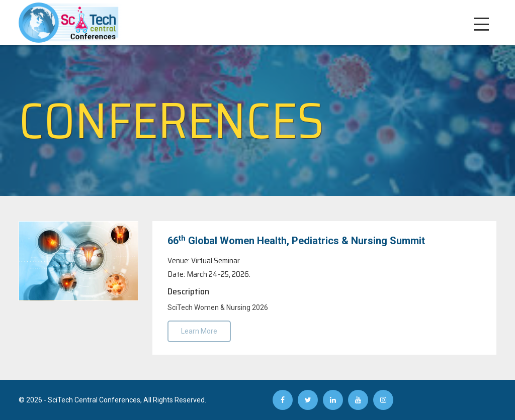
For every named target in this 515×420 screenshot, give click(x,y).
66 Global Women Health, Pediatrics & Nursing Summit (296, 240)
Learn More (199, 331)
